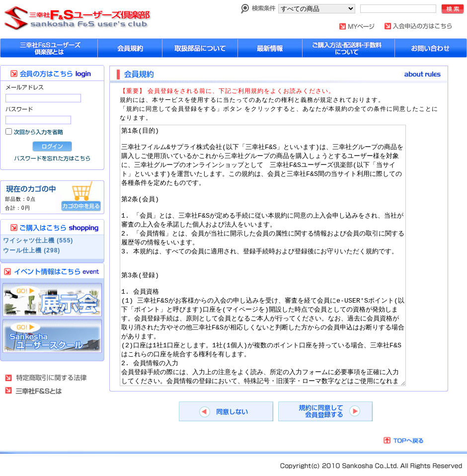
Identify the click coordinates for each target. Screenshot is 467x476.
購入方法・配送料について (349, 48)
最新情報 (270, 48)
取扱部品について (200, 48)
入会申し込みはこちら (418, 26)
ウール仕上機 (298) (32, 250)
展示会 (52, 300)
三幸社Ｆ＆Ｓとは (39, 391)
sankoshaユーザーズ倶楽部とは (49, 48)
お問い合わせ (431, 48)
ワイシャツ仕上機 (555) (38, 240)
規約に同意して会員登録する (325, 411)
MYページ (357, 26)
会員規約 (130, 48)
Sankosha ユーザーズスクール (52, 336)
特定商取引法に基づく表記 (46, 378)
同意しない (226, 411)
